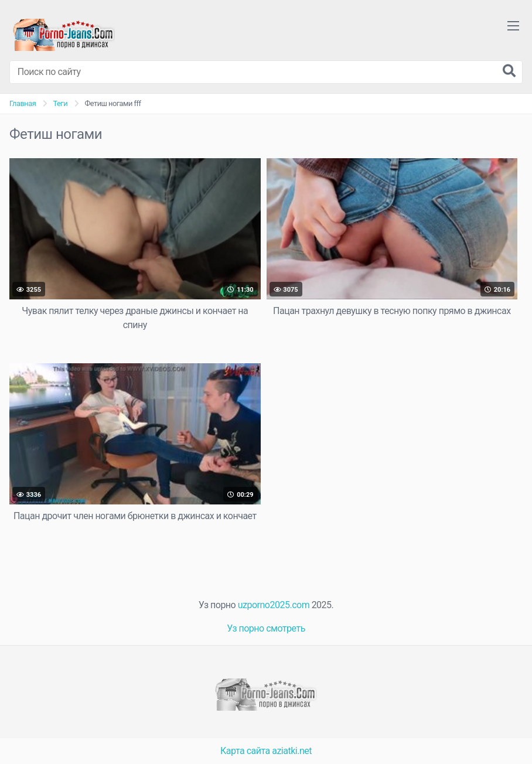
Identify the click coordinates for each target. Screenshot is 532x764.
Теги (60, 103)
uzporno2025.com (274, 605)
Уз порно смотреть (266, 628)
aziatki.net (292, 751)
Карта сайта (245, 751)
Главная (23, 103)
